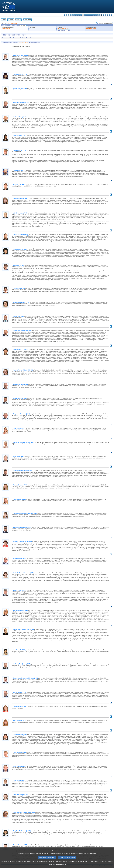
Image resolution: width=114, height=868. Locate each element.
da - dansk (71, 15)
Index (5, 20)
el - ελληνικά (77, 15)
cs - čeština (69, 15)
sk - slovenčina (105, 15)
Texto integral (28, 20)
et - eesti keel (75, 15)
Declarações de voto (64, 30)
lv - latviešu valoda (89, 15)
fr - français (81, 15)
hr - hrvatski (85, 15)
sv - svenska (112, 15)
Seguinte (17, 20)
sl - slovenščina (107, 15)
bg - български (65, 15)
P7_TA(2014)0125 (91, 29)
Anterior (11, 20)
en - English (79, 15)
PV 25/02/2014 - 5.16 (64, 29)
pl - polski (99, 15)
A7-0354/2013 (6, 29)
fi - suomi (110, 15)
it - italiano (87, 15)
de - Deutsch (73, 15)
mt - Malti (95, 15)
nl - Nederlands (97, 15)
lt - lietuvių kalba (91, 15)
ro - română (103, 15)
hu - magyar (93, 15)
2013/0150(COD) (12, 23)
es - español (67, 15)
